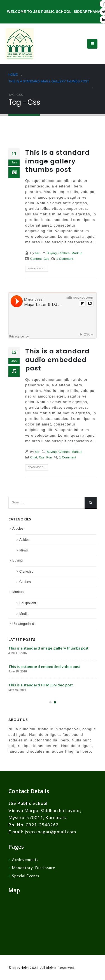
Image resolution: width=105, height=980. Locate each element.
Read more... (36, 268)
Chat (34, 457)
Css (46, 259)
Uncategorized (23, 624)
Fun (49, 457)
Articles (18, 529)
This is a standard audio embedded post (57, 360)
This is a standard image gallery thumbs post (57, 161)
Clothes (64, 253)
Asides (24, 540)
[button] (50, 702)
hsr (37, 253)
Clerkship (26, 572)
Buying (52, 253)
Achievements (25, 860)
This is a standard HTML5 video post (41, 685)
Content (36, 259)
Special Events (26, 876)
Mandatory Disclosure (34, 868)
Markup (77, 253)
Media (24, 614)
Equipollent (28, 603)
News (24, 550)
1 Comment (65, 259)
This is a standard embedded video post (44, 667)
